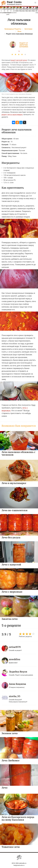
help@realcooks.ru (19, 865)
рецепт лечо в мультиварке (12, 115)
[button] (35, 3)
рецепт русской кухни (19, 60)
